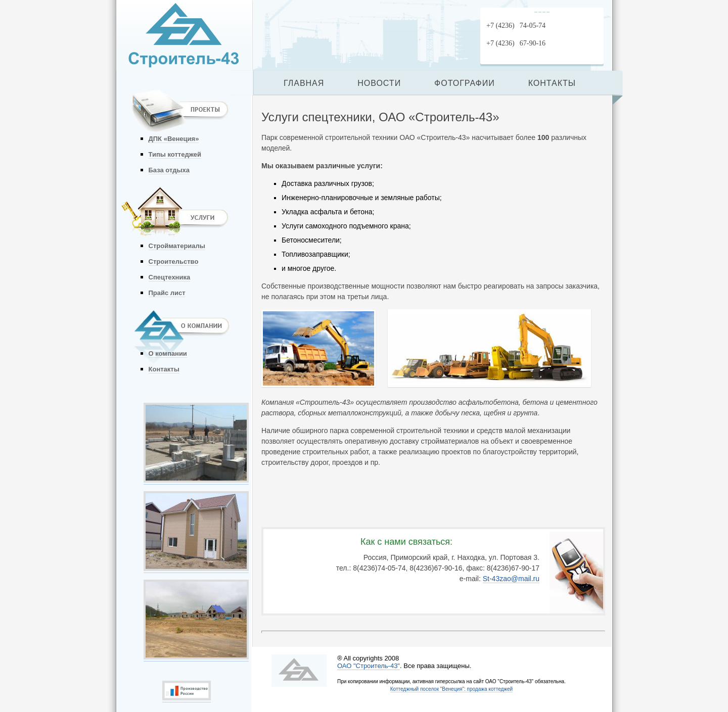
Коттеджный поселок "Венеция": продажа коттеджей (451, 689)
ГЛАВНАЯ (304, 83)
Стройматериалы (177, 246)
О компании (168, 353)
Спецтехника (170, 277)
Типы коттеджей (175, 154)
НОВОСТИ (379, 83)
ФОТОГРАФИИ (465, 83)
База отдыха (169, 170)
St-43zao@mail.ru (511, 579)
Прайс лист (167, 293)
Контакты (164, 369)
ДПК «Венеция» (174, 139)
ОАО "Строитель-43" (369, 666)
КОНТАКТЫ (552, 83)
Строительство (174, 262)
